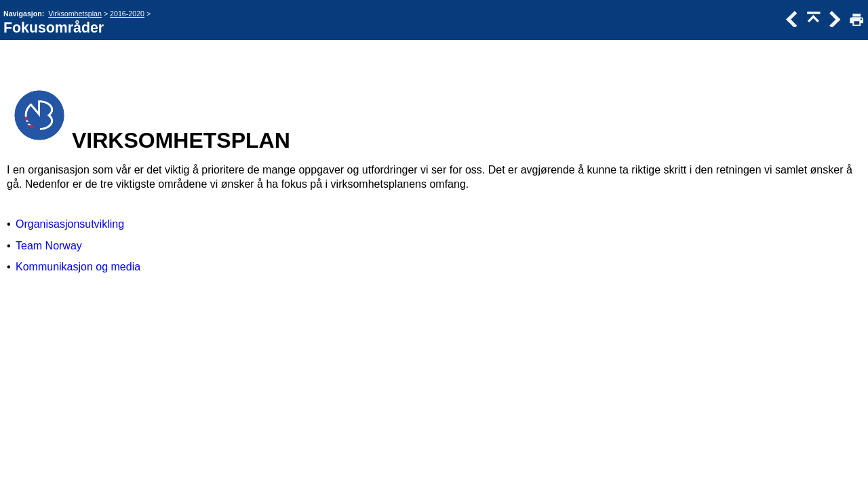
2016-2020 (127, 14)
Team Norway (49, 246)
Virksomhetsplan (75, 14)
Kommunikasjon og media (78, 267)
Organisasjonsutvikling (70, 224)
